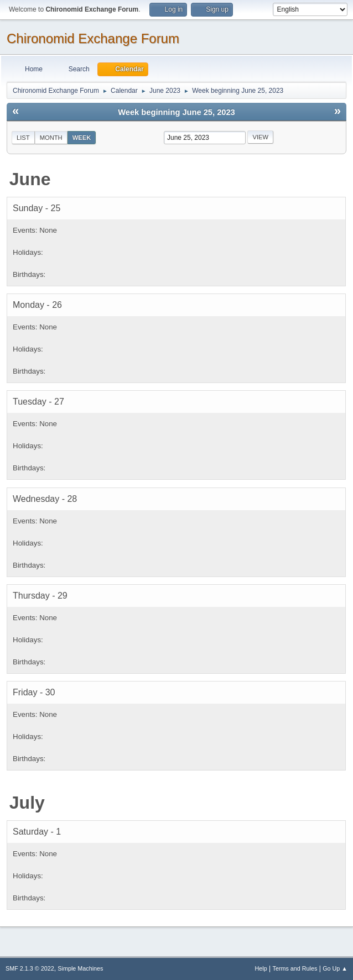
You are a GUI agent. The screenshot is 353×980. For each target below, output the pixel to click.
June (30, 179)
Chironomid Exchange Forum (93, 38)
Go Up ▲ (335, 968)
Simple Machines (80, 968)
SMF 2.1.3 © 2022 (30, 968)
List (23, 138)
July (27, 803)
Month (51, 138)
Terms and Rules (295, 968)
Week (82, 138)
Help (261, 968)
